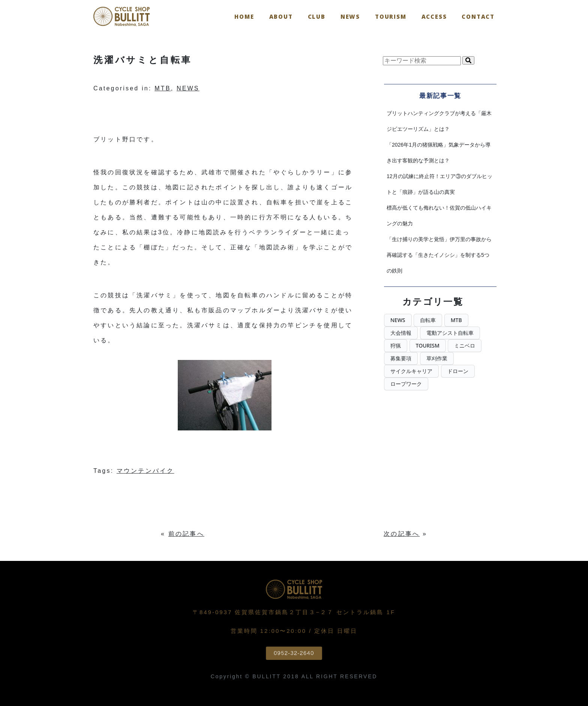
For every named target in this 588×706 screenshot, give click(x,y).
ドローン (458, 371)
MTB (163, 88)
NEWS (350, 16)
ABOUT (281, 16)
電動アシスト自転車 (450, 333)
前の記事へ (186, 534)
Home (244, 16)
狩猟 (396, 346)
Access (434, 16)
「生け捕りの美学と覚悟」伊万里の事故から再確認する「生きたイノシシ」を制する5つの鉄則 (439, 255)
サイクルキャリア (411, 371)
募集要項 (401, 358)
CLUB (317, 16)
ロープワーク (406, 384)
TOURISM (391, 16)
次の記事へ (402, 534)
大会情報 (401, 333)
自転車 (428, 320)
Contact (478, 16)
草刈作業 (437, 358)
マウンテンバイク (145, 471)
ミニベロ (465, 346)
